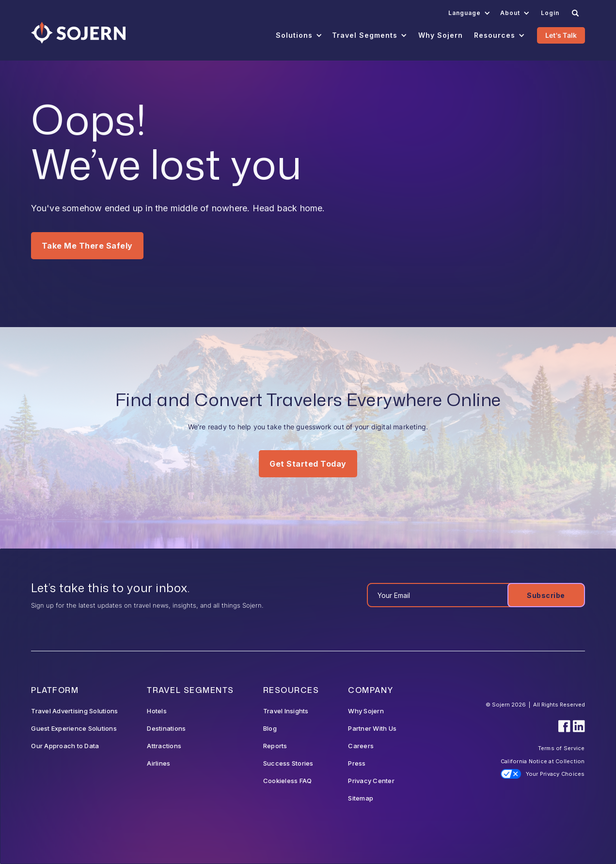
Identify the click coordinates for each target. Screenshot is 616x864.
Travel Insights (286, 711)
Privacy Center (371, 781)
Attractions (164, 746)
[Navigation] (78, 33)
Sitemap (361, 798)
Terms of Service (561, 748)
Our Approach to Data (65, 746)
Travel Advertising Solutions (74, 711)
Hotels (157, 711)
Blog (270, 728)
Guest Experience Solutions (74, 728)
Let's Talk (561, 35)
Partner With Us (372, 728)
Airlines (158, 763)
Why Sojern (366, 711)
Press (357, 763)
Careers (361, 746)
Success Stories (288, 763)
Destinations (166, 728)
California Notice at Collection (543, 761)
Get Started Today (308, 464)
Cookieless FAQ (288, 781)
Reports (275, 746)
